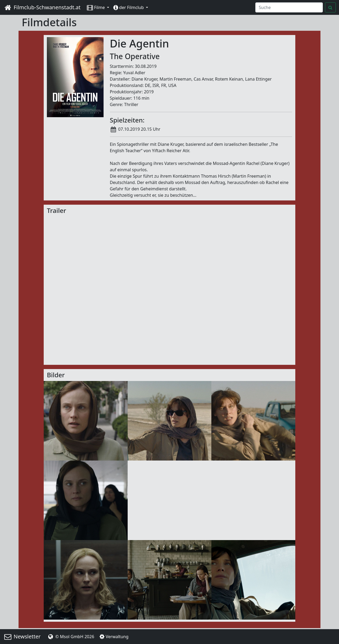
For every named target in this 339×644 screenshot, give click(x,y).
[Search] (289, 7)
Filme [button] (96, 7)
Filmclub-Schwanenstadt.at (42, 7)
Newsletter (22, 636)
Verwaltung (113, 637)
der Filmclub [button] (129, 7)
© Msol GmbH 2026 (70, 637)
